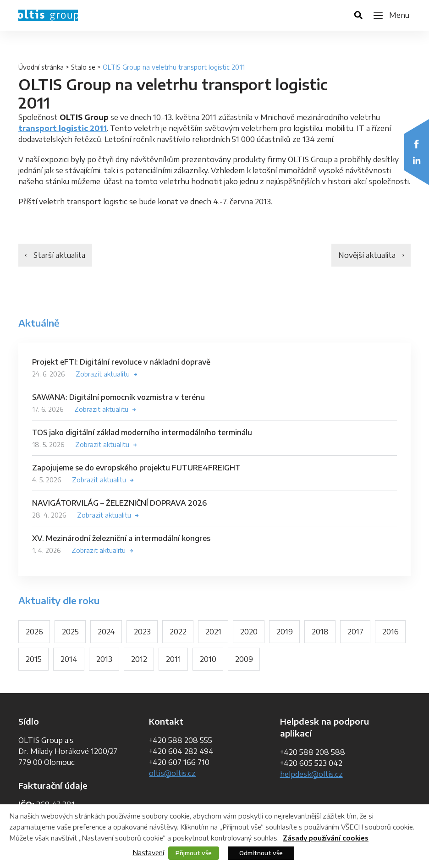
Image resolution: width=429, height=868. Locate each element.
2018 (320, 632)
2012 (139, 659)
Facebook (417, 144)
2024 (106, 632)
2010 (208, 659)
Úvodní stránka (41, 67)
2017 (355, 632)
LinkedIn (417, 160)
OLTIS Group (48, 15)
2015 (34, 659)
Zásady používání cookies (326, 838)
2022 (178, 632)
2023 (142, 632)
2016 (390, 632)
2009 (244, 659)
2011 (173, 659)
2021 (213, 632)
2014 (69, 659)
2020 (249, 632)
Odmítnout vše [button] (261, 853)
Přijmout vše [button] (194, 853)
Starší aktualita (59, 255)
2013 (104, 659)
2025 (70, 632)
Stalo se (83, 67)
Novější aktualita (367, 255)
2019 (285, 632)
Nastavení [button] (148, 852)
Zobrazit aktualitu (103, 374)
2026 (34, 632)
